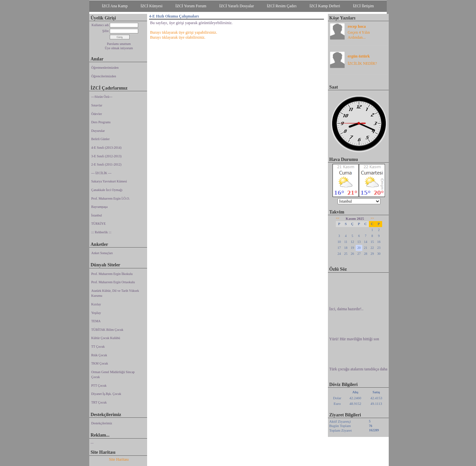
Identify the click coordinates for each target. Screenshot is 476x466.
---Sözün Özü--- (102, 97)
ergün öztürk (359, 56)
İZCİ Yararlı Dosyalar (237, 6)
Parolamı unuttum (119, 44)
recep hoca (357, 26)
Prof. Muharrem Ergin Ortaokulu (113, 282)
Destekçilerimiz (102, 423)
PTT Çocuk (99, 386)
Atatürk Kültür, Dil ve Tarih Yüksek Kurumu (115, 293)
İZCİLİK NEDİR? (362, 63)
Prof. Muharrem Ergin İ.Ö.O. (111, 198)
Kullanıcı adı (100, 25)
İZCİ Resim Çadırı (282, 6)
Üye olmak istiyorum (119, 48)
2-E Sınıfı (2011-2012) (106, 164)
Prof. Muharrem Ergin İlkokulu (112, 274)
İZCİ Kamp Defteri (325, 6)
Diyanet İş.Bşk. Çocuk (106, 394)
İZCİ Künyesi (151, 6)
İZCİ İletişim (363, 6)
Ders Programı (101, 122)
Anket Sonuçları (102, 253)
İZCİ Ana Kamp (115, 6)
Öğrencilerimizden (104, 76)
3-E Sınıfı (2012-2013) (106, 156)
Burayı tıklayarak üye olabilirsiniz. (178, 37)
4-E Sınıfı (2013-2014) (106, 148)
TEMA (96, 321)
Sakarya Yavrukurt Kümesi (109, 181)
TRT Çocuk (99, 402)
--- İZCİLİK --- (101, 173)
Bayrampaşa (99, 207)
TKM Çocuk (100, 363)
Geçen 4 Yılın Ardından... (359, 35)
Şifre (106, 31)
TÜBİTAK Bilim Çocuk (107, 330)
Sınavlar (97, 105)
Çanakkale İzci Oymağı (107, 190)
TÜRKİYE (99, 224)
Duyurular (98, 131)
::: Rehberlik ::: (101, 232)
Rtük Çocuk (99, 355)
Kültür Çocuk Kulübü (106, 338)
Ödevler (97, 114)
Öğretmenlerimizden (105, 68)
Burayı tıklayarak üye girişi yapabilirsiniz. (184, 32)
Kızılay (96, 304)
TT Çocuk (98, 347)
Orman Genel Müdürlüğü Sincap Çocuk (113, 375)
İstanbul (97, 215)
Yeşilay (96, 313)
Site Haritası (119, 459)
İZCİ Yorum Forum (191, 6)
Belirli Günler (100, 139)
